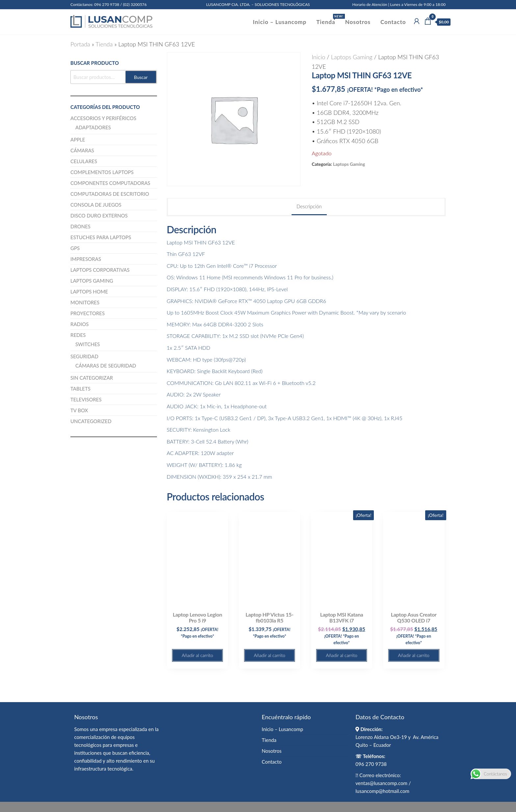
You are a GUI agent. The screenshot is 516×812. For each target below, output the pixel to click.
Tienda (328, 20)
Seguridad (84, 356)
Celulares (84, 161)
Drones (80, 226)
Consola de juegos (96, 205)
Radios (79, 324)
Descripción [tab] (309, 206)
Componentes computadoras (110, 183)
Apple (78, 140)
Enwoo (252, 807)
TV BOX (79, 410)
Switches (88, 344)
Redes (78, 335)
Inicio (318, 57)
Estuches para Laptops (101, 237)
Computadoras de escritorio (110, 194)
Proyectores (88, 313)
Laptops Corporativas (100, 270)
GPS (75, 248)
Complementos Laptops (102, 172)
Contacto (393, 22)
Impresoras (86, 259)
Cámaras (82, 150)
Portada (80, 44)
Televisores (86, 399)
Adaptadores (93, 127)
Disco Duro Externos (99, 216)
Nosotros (358, 22)
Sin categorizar (92, 378)
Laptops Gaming (352, 57)
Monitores (85, 302)
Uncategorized (91, 421)
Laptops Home (89, 292)
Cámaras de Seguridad (106, 366)
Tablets (80, 389)
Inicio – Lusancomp (280, 22)
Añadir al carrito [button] (197, 655)
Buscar (141, 77)
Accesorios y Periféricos (103, 118)
